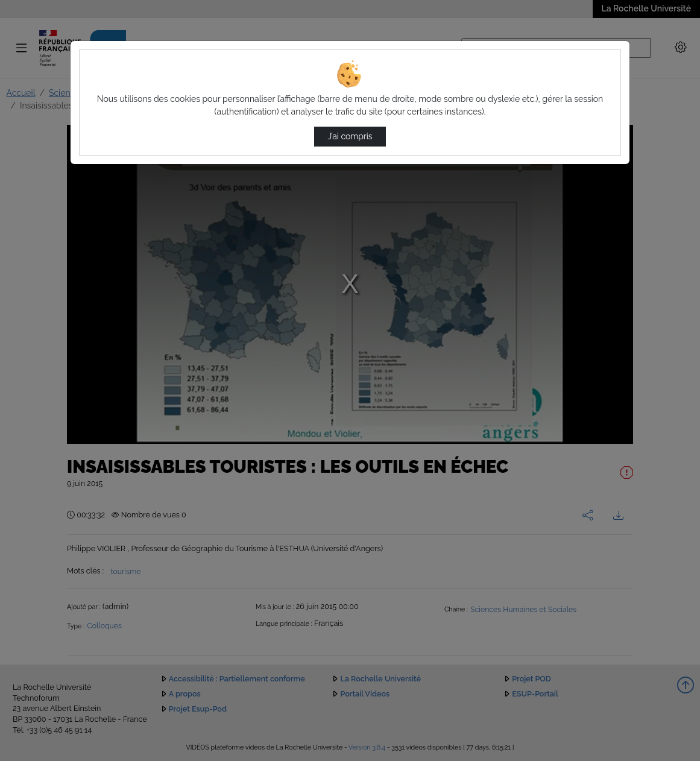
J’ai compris (350, 136)
